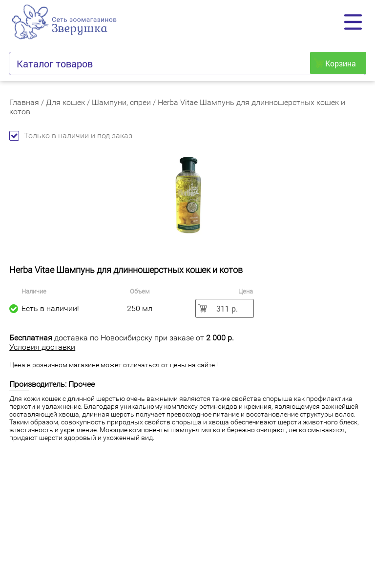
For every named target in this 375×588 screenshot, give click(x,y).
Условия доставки (42, 347)
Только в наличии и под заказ (71, 136)
